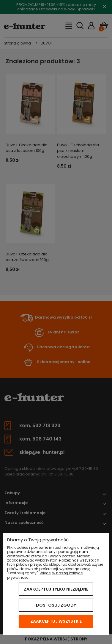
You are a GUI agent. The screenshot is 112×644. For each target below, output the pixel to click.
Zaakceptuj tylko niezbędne (56, 589)
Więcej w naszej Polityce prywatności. (45, 575)
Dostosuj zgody (56, 605)
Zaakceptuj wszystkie (56, 621)
